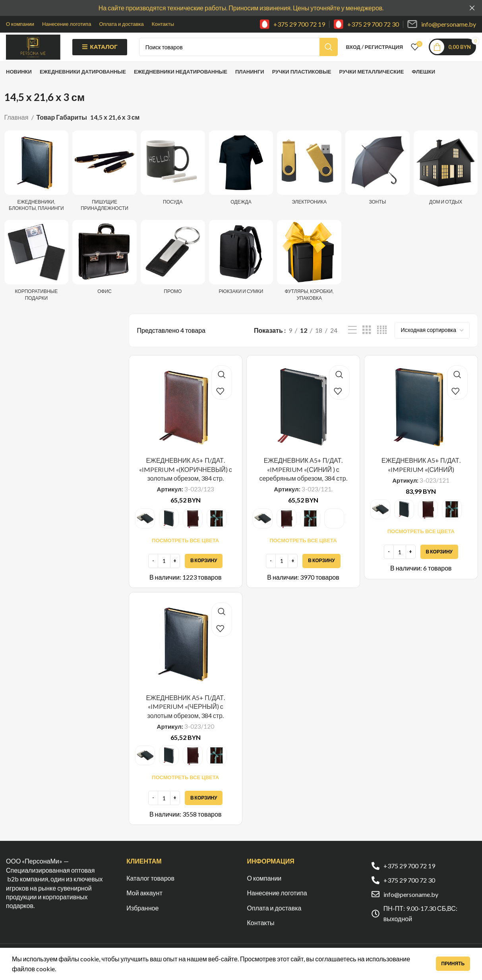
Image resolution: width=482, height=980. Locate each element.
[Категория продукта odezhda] (241, 182)
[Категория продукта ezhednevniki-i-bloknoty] (37, 185)
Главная (17, 129)
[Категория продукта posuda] (173, 182)
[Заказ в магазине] (432, 343)
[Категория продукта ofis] (105, 272)
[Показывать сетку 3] (367, 343)
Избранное (142, 920)
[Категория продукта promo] (173, 272)
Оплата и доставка (274, 920)
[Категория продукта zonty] (377, 182)
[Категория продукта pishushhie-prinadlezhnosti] (105, 185)
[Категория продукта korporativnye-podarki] (37, 275)
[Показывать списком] (352, 343)
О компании (264, 890)
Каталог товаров (150, 890)
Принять (453, 964)
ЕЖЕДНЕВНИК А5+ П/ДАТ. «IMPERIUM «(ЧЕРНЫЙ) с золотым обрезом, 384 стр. (185, 719)
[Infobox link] (292, 24)
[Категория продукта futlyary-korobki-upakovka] (309, 275)
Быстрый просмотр (222, 387)
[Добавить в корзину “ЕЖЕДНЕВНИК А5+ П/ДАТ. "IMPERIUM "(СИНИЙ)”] (439, 564)
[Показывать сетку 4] (382, 343)
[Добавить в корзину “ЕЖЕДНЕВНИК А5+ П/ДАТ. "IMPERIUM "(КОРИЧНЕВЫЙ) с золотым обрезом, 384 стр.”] (204, 573)
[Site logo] (47, 52)
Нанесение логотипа (277, 905)
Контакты (261, 935)
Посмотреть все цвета (185, 553)
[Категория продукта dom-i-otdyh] (446, 182)
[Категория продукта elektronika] (309, 182)
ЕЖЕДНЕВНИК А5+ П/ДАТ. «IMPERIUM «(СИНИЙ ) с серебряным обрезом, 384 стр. (303, 481)
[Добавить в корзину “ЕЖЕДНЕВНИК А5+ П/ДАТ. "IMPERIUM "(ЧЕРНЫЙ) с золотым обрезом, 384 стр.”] (204, 810)
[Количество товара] (164, 573)
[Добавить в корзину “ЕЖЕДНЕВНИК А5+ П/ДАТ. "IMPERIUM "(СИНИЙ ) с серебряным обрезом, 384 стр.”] (321, 573)
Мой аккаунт (144, 905)
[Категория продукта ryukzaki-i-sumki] (241, 272)
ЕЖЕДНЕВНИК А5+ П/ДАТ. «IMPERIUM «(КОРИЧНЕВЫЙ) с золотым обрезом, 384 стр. (186, 481)
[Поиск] (252, 53)
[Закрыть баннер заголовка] (472, 8)
